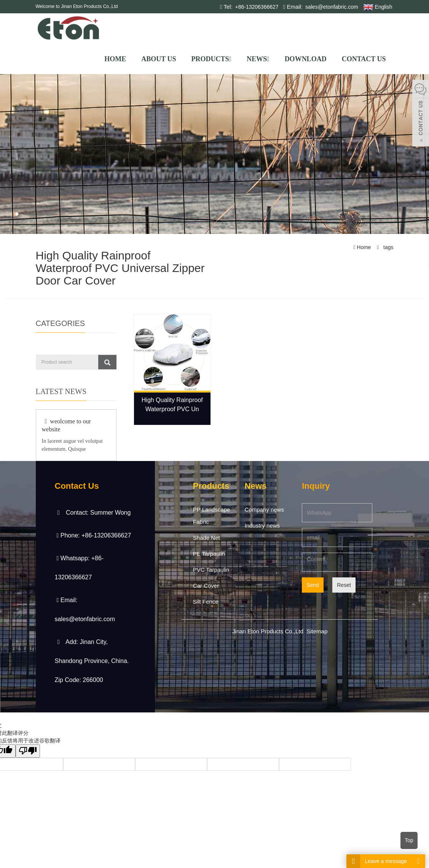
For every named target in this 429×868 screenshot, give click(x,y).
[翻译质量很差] (28, 751)
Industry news (262, 525)
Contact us (364, 59)
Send (313, 585)
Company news (264, 510)
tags (388, 247)
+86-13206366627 (256, 7)
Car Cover (206, 586)
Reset (344, 585)
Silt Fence (206, 602)
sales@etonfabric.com (331, 7)
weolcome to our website (66, 425)
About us (159, 59)
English (378, 7)
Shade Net (207, 538)
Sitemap (317, 631)
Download (306, 59)
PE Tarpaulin (209, 554)
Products (211, 59)
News (258, 59)
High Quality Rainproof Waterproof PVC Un (172, 405)
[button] (230, 59)
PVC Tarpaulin (211, 570)
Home (115, 59)
